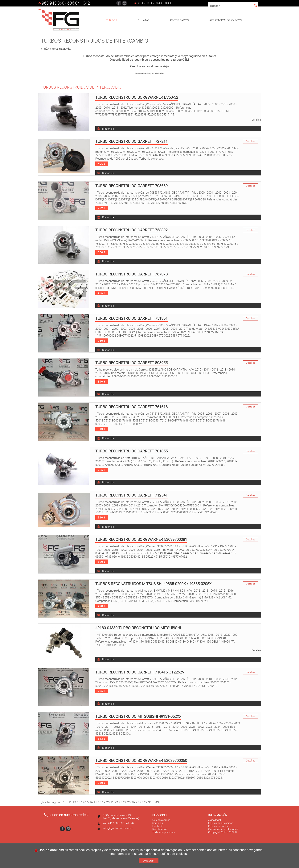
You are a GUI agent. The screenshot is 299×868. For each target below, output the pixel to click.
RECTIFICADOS (179, 20)
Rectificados (160, 829)
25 (129, 802)
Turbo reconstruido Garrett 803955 (131, 363)
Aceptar (149, 860)
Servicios (158, 823)
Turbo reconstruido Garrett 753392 (131, 230)
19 (104, 802)
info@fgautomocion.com (118, 828)
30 (150, 802)
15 (87, 802)
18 (100, 802)
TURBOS (112, 20)
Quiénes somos (161, 820)
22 (116, 802)
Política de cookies (219, 826)
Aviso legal (215, 820)
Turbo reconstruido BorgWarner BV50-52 (137, 97)
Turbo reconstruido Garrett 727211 (131, 141)
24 (125, 802)
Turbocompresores (164, 832)
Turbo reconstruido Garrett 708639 (131, 186)
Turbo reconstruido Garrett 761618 (131, 407)
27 (137, 802)
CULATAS (144, 20)
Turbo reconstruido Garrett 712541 (131, 495)
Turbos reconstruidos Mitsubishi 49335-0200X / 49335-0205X (153, 584)
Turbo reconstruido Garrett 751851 (131, 318)
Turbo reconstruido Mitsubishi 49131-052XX (138, 716)
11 (70, 802)
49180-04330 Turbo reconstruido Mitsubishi (138, 628)
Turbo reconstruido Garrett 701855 (131, 451)
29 (146, 802)
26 (133, 802)
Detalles (256, 120)
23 (121, 802)
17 (95, 802)
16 (91, 802)
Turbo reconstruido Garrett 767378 (131, 274)
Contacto (158, 826)
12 (74, 802)
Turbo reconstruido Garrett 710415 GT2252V (140, 672)
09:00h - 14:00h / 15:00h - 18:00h (155, 3)
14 (83, 802)
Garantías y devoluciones (223, 829)
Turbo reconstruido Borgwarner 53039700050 (141, 761)
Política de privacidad (221, 823)
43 (157, 802)
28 (141, 802)
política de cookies (174, 854)
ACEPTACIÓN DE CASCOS (226, 20)
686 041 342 (79, 3)
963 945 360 (53, 3)
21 (112, 802)
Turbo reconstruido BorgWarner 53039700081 (141, 539)
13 (79, 802)
